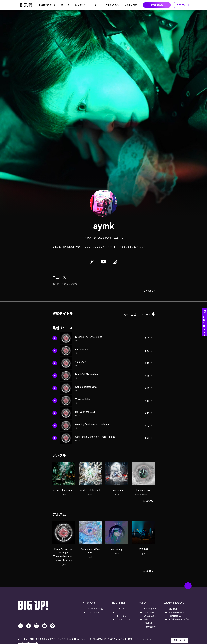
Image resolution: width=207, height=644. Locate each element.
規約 (146, 619)
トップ (88, 238)
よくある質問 (131, 5)
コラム (119, 612)
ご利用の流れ (112, 5)
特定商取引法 (175, 616)
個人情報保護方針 (177, 612)
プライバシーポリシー (28, 642)
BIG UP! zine (118, 603)
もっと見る (148, 291)
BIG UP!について (47, 5)
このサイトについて (174, 603)
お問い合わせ (150, 627)
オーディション (123, 619)
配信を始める (157, 5)
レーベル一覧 (93, 612)
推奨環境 (148, 623)
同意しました (180, 640)
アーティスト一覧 (95, 609)
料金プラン (81, 5)
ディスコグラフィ (102, 238)
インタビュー (122, 616)
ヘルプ (142, 603)
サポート (96, 5)
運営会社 (173, 609)
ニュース (65, 5)
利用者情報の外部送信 (179, 619)
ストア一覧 (149, 612)
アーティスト (89, 603)
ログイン (181, 5)
